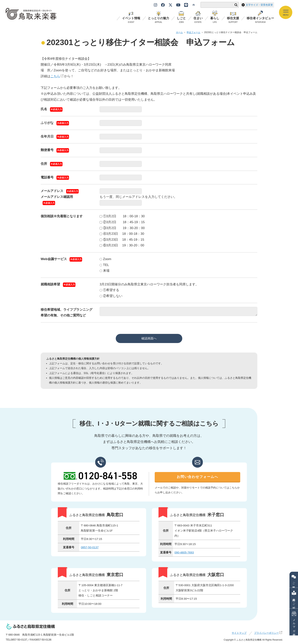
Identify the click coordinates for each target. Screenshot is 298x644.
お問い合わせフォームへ (197, 477)
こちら (55, 76)
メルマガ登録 (294, 622)
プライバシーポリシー (266, 633)
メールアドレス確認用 (57, 197)
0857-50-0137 (90, 547)
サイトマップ (239, 633)
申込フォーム (193, 32)
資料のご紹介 (294, 598)
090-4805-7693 (184, 552)
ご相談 (294, 580)
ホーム (179, 32)
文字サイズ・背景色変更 (257, 5)
